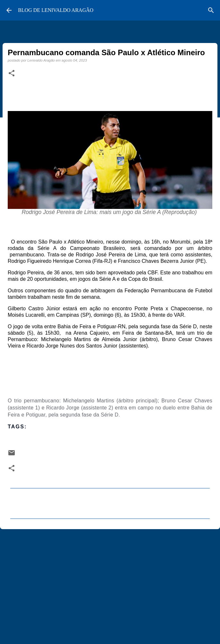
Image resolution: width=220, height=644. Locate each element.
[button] (12, 73)
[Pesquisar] (211, 10)
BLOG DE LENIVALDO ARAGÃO (56, 10)
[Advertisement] (110, 584)
